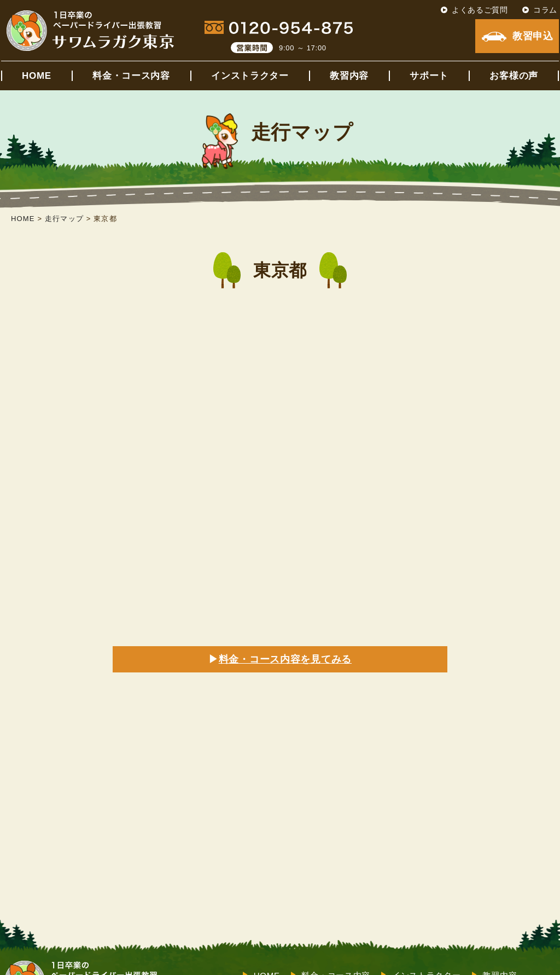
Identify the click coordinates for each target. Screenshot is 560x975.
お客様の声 (514, 76)
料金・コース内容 (131, 76)
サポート (429, 76)
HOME (37, 76)
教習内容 (349, 76)
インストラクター (250, 76)
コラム (545, 10)
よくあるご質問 (480, 10)
